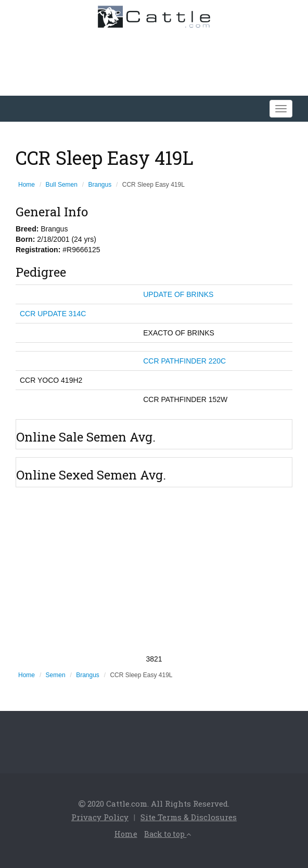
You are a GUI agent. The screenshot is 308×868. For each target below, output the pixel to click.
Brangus (100, 185)
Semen (56, 675)
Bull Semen (62, 185)
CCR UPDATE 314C (53, 314)
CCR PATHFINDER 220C (184, 361)
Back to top (168, 834)
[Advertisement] (154, 571)
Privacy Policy (100, 817)
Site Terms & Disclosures (189, 817)
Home (27, 185)
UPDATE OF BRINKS (178, 294)
